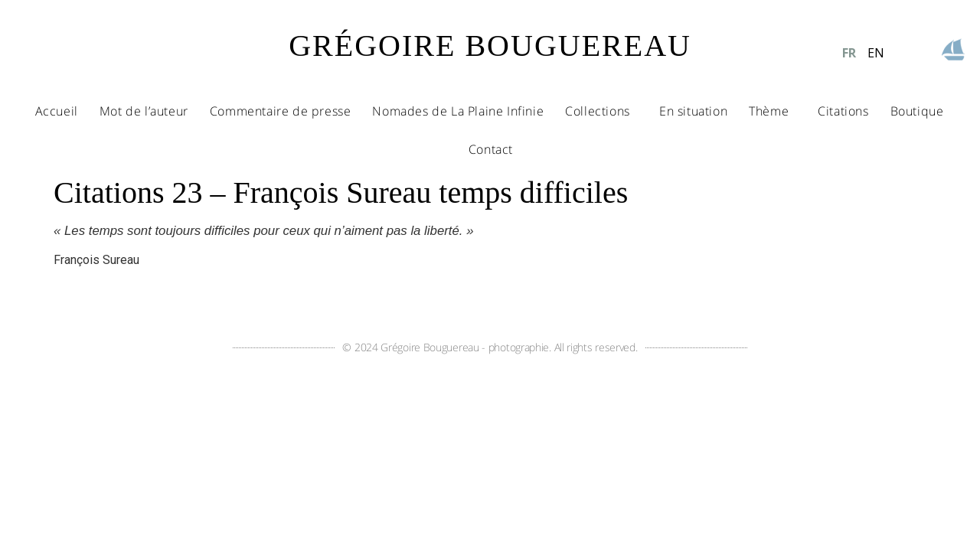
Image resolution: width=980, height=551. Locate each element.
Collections (601, 111)
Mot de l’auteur (144, 111)
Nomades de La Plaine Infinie (458, 111)
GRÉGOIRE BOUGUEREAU (490, 46)
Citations (843, 111)
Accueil (57, 111)
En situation (693, 111)
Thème (773, 111)
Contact (491, 149)
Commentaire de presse (281, 111)
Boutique (917, 111)
